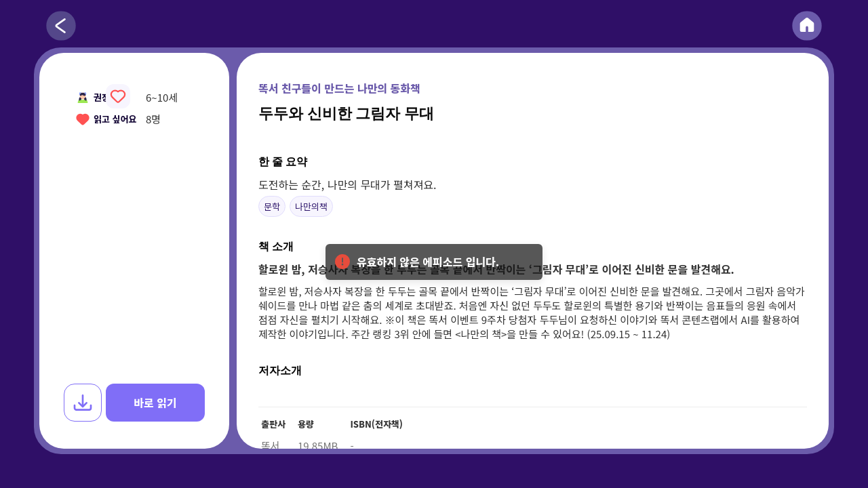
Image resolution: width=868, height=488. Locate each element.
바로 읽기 (155, 403)
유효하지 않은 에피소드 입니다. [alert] (434, 267)
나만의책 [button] (311, 206)
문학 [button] (272, 206)
